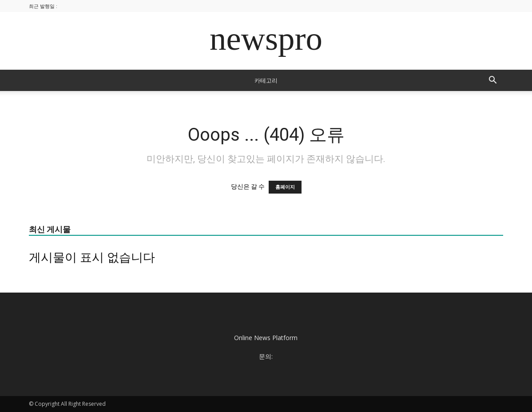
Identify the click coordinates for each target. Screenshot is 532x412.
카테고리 (266, 80)
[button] (492, 81)
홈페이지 (285, 187)
